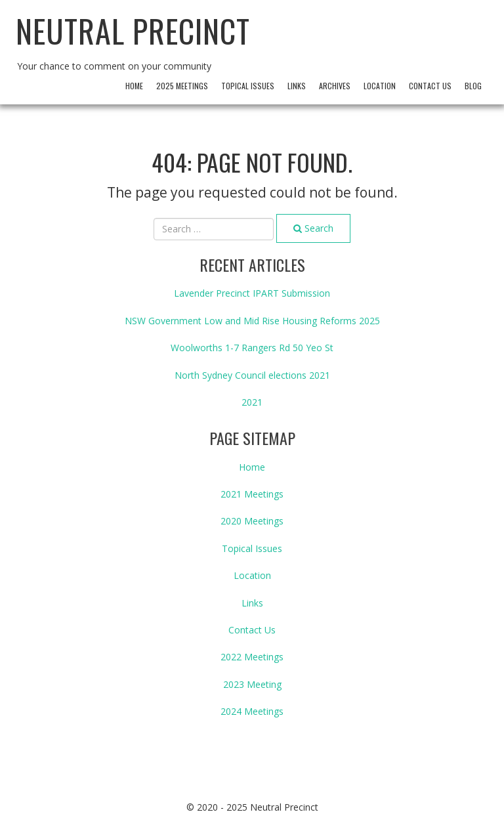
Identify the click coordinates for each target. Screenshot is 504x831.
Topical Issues (248, 86)
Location (380, 86)
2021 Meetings (252, 494)
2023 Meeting (252, 684)
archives (335, 86)
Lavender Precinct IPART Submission (252, 293)
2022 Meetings (252, 657)
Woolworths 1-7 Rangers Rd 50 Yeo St (252, 348)
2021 (252, 402)
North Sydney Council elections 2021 (252, 375)
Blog (473, 86)
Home (134, 86)
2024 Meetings (252, 711)
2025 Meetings (182, 86)
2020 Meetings (252, 521)
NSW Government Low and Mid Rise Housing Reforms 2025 (252, 321)
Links (297, 86)
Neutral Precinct (133, 31)
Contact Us (430, 86)
